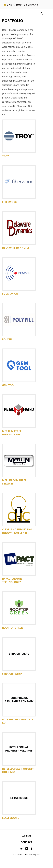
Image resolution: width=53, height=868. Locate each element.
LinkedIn (27, 849)
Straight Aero (12, 674)
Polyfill (8, 339)
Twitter (21, 849)
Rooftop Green (13, 628)
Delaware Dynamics (16, 248)
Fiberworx (9, 202)
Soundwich (10, 294)
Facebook (32, 849)
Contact (26, 842)
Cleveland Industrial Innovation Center (17, 531)
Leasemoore (11, 818)
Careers (26, 836)
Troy (6, 156)
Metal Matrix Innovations (12, 433)
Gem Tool (9, 385)
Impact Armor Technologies (12, 580)
